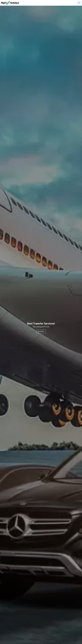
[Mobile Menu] (79, 3)
